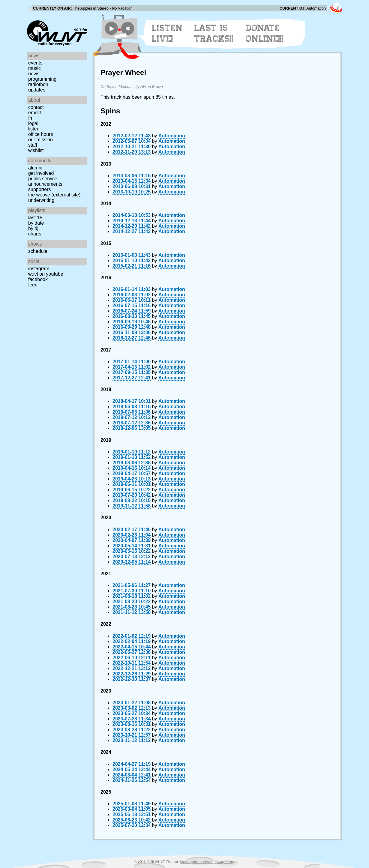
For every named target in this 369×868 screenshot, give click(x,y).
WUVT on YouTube (46, 274)
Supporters (40, 189)
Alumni (35, 168)
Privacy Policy (224, 862)
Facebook (38, 279)
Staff (33, 145)
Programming (42, 79)
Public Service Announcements (45, 181)
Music (34, 68)
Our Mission (40, 140)
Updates (37, 90)
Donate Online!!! (265, 33)
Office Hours (40, 134)
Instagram (39, 269)
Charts (35, 234)
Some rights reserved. (196, 862)
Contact (36, 107)
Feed (33, 285)
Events (35, 63)
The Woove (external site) (54, 195)
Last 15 (35, 218)
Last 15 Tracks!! (214, 33)
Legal (33, 123)
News (34, 74)
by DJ (33, 228)
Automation (172, 136)
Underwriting (41, 200)
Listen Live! (167, 33)
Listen (34, 129)
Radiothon (38, 84)
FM (31, 118)
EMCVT (35, 113)
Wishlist (36, 150)
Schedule (38, 251)
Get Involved (41, 173)
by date (36, 223)
